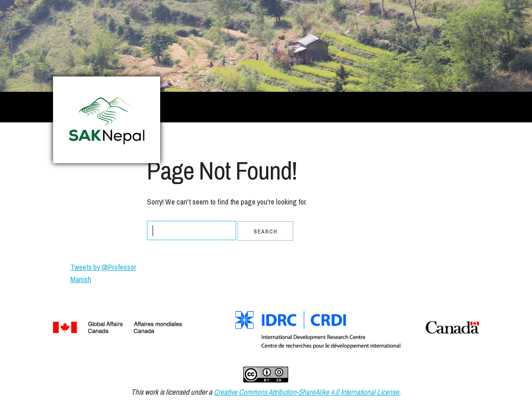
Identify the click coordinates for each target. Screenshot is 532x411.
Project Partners (315, 138)
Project (251, 138)
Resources (384, 138)
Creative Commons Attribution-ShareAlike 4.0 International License (306, 392)
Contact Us (440, 138)
